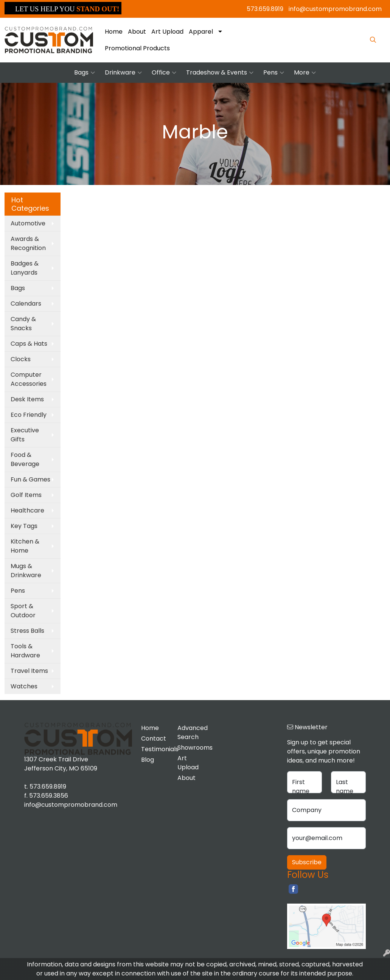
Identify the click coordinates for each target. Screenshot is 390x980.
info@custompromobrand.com (335, 9)
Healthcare (27, 510)
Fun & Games (30, 479)
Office (164, 73)
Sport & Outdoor (23, 611)
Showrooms (191, 748)
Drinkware (123, 73)
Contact (154, 738)
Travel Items (29, 671)
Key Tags (24, 526)
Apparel (201, 32)
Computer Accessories (29, 379)
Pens (274, 73)
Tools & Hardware (25, 651)
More (305, 73)
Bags (85, 73)
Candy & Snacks (23, 324)
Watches (24, 686)
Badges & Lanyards (25, 268)
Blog (148, 760)
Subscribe (307, 862)
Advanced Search (191, 732)
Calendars (26, 304)
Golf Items (26, 495)
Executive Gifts (25, 435)
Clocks (21, 359)
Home (114, 32)
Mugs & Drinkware (26, 571)
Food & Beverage (25, 459)
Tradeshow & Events (220, 73)
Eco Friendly (29, 415)
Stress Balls (27, 631)
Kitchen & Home (25, 546)
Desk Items (27, 399)
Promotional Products (137, 48)
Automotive (28, 223)
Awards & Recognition (28, 243)
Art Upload (167, 32)
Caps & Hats (29, 344)
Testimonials (155, 749)
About (137, 32)
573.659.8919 (265, 9)
